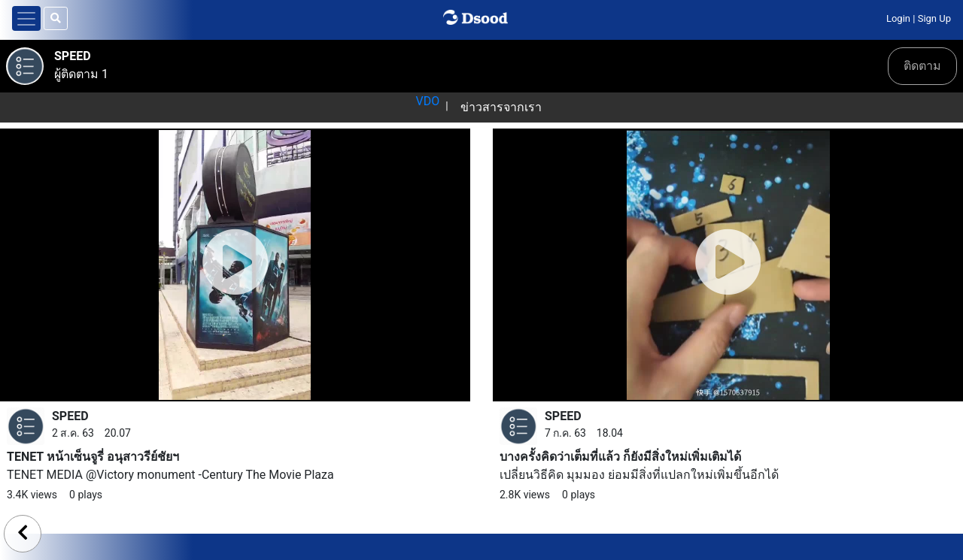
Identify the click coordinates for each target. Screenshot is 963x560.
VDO (427, 101)
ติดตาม (922, 66)
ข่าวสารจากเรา (501, 107)
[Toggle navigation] (26, 18)
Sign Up (934, 18)
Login (898, 18)
